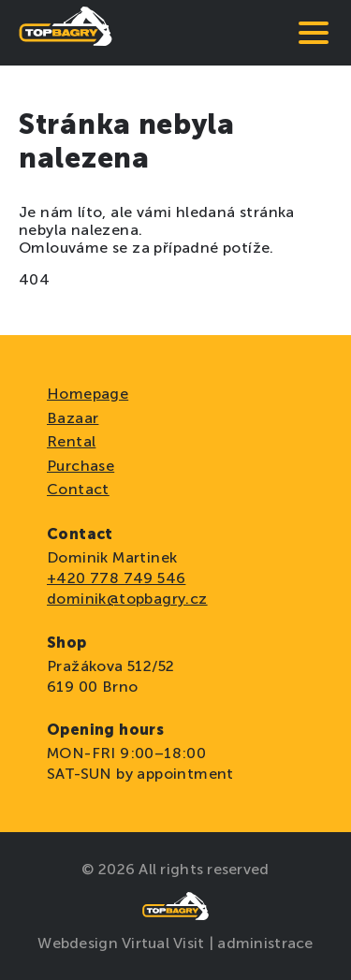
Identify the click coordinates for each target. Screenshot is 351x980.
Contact (78, 489)
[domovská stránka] (66, 33)
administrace (265, 943)
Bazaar (73, 418)
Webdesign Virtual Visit (123, 943)
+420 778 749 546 (116, 578)
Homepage (88, 394)
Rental (71, 441)
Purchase (80, 466)
